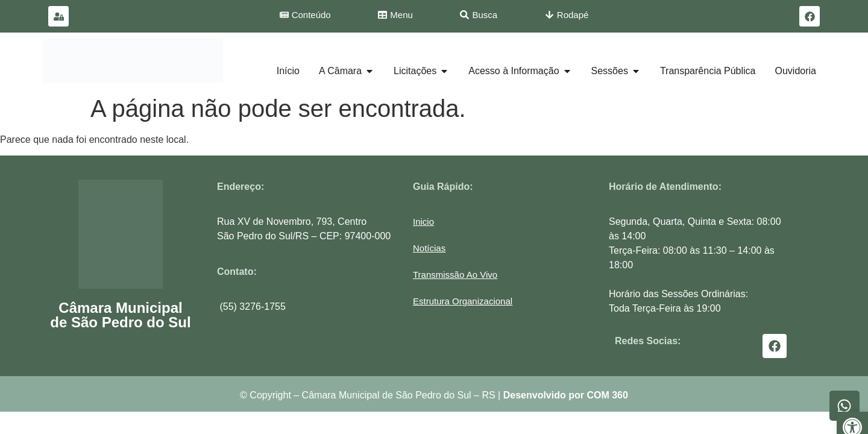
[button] (463, 301)
